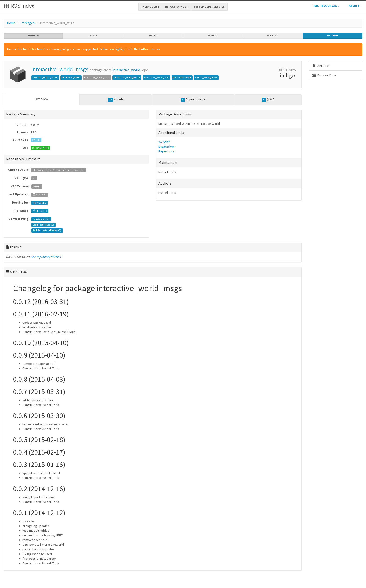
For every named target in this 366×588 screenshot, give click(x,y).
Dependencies (194, 100)
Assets (116, 100)
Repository (166, 151)
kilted (153, 36)
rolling (273, 36)
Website (164, 142)
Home (11, 23)
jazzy (93, 36)
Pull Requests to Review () (47, 230)
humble (33, 36)
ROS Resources (326, 6)
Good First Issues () (43, 225)
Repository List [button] (177, 7)
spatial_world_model (206, 77)
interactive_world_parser (127, 77)
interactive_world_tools (157, 77)
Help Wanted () (41, 219)
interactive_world (126, 70)
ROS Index (19, 5)
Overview (42, 99)
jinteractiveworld (182, 77)
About (355, 6)
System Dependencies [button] (209, 7)
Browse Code (324, 75)
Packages (28, 23)
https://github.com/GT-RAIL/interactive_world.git (59, 170)
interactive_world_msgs (60, 69)
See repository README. (47, 257)
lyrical (213, 36)
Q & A (268, 100)
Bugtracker (166, 147)
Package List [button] (150, 7)
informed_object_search (45, 77)
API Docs (321, 66)
